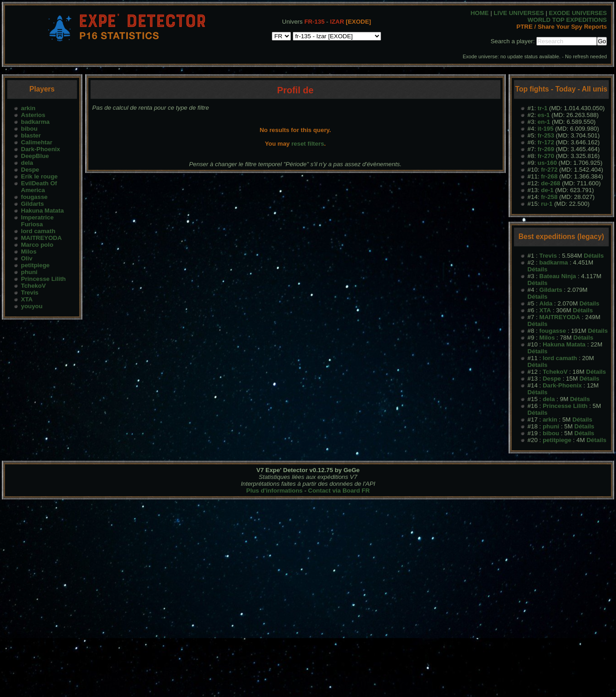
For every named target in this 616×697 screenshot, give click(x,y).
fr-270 (546, 156)
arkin (28, 108)
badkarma (35, 122)
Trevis (30, 293)
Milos (29, 252)
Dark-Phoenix (41, 149)
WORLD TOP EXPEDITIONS (567, 20)
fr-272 (549, 170)
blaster (31, 135)
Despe (30, 170)
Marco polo (37, 245)
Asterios (33, 115)
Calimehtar (37, 142)
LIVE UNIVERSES (519, 13)
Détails (594, 256)
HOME (479, 13)
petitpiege (35, 265)
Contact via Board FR (339, 491)
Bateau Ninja (558, 276)
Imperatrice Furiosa (37, 221)
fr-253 (546, 135)
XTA (27, 299)
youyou (32, 306)
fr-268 (549, 176)
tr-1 (542, 108)
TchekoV (33, 286)
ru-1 (547, 204)
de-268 (550, 183)
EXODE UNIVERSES (578, 13)
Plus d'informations (275, 491)
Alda (546, 303)
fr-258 (549, 197)
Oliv (27, 258)
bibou (29, 129)
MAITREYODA (41, 238)
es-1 (544, 115)
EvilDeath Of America (39, 187)
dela (27, 163)
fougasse (34, 197)
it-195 (546, 129)
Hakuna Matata (42, 211)
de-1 (547, 190)
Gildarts (32, 204)
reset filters (308, 144)
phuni (29, 272)
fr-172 (546, 142)
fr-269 (546, 149)
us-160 (547, 163)
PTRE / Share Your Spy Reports (562, 27)
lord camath (38, 231)
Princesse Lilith (43, 279)
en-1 (544, 122)
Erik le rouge (39, 176)
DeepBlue (35, 156)
